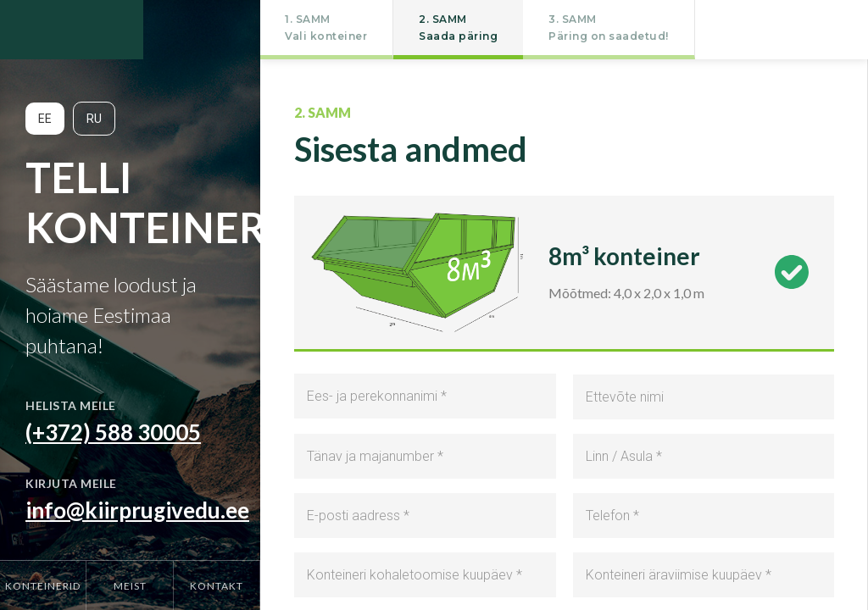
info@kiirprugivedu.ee (137, 510)
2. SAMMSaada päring (458, 28)
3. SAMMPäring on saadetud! (609, 28)
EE (45, 119)
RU (94, 119)
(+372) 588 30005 (113, 432)
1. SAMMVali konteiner (326, 28)
